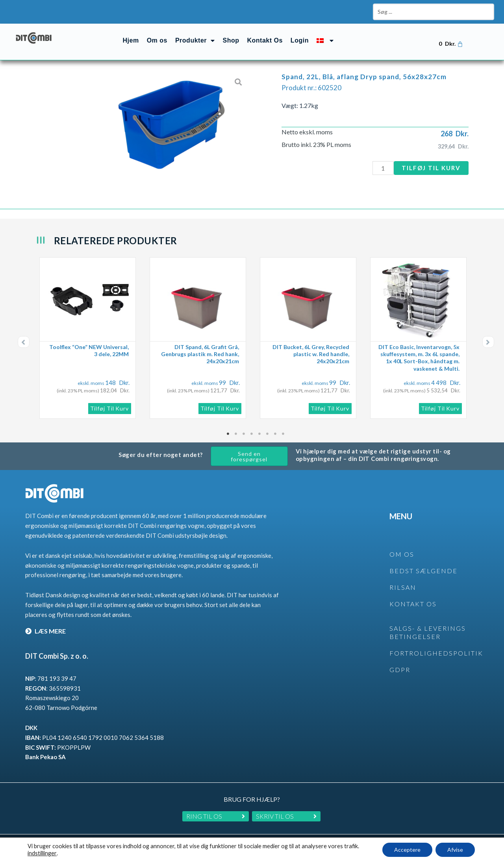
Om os (157, 40)
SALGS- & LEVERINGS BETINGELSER (428, 632)
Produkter (195, 41)
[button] (24, 342)
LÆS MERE (45, 631)
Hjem (131, 40)
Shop (231, 40)
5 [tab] (260, 434)
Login (300, 40)
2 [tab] (236, 434)
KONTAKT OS (413, 604)
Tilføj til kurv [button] (110, 408)
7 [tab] (276, 434)
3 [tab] (244, 434)
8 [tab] (283, 434)
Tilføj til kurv (431, 168)
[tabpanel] (91, 338)
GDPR (400, 670)
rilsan (403, 587)
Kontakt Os (265, 40)
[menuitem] (325, 40)
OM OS (402, 554)
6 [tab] (268, 434)
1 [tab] (228, 434)
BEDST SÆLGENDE (423, 571)
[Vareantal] (383, 168)
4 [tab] (252, 434)
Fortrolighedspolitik (436, 653)
